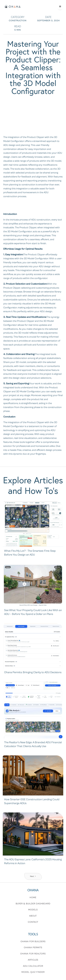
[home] (12, 6)
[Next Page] (33, 876)
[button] (60, 6)
